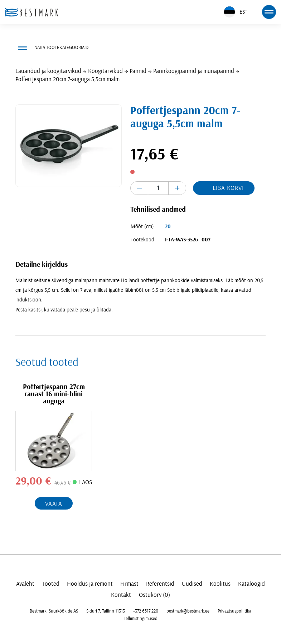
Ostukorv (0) (154, 595)
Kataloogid (251, 584)
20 (168, 227)
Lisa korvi (228, 188)
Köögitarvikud (105, 71)
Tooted (51, 584)
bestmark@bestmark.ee (188, 611)
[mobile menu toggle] (269, 12)
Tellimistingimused (141, 619)
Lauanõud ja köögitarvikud (48, 71)
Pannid (138, 71)
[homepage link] (32, 12)
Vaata (54, 504)
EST (236, 12)
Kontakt (121, 595)
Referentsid (160, 584)
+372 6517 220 (146, 611)
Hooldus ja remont (90, 584)
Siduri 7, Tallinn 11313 (106, 611)
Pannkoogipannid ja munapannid (194, 71)
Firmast (129, 584)
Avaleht (25, 584)
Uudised (192, 584)
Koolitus (220, 584)
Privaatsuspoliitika (234, 611)
